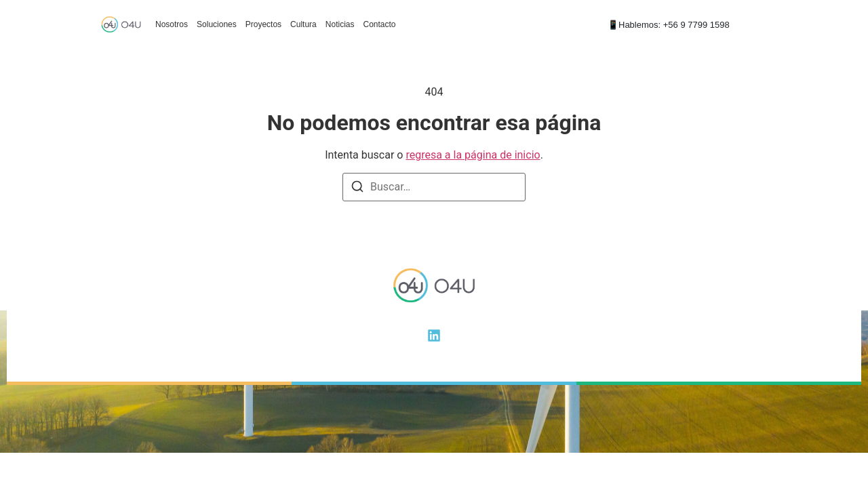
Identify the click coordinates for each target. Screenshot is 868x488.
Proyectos (263, 24)
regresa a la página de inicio (473, 155)
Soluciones (217, 24)
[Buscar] (357, 189)
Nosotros (172, 24)
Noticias (340, 24)
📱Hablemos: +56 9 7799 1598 (669, 25)
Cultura (303, 24)
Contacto (379, 24)
